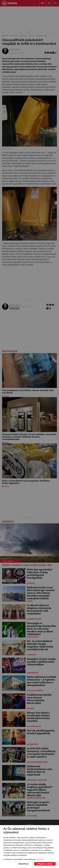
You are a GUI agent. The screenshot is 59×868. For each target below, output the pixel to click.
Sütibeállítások (23, 864)
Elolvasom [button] (40, 859)
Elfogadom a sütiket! (45, 864)
